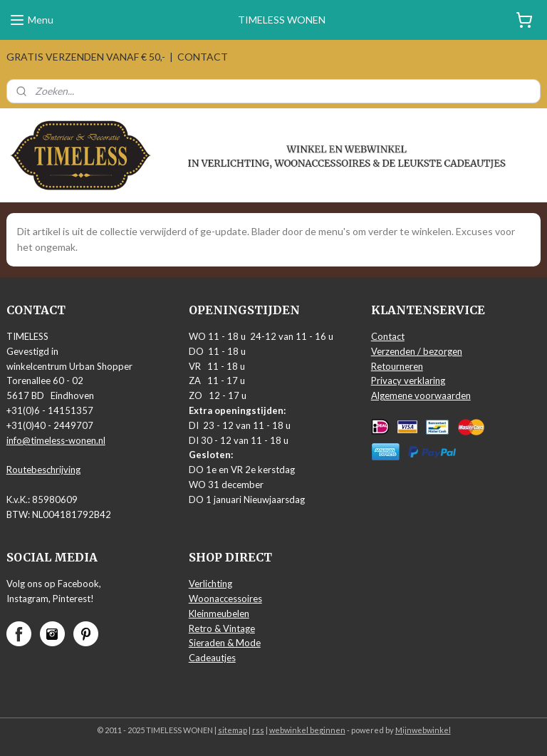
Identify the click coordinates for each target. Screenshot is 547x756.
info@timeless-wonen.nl (56, 440)
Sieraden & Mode (225, 643)
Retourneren (397, 366)
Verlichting (210, 584)
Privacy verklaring (408, 380)
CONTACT (203, 57)
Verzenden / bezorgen (417, 351)
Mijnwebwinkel (423, 730)
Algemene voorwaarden (421, 395)
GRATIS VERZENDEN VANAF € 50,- (86, 57)
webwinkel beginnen (307, 730)
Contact (388, 336)
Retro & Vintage (222, 628)
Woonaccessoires (225, 599)
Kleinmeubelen (219, 613)
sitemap (233, 730)
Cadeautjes (212, 658)
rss (258, 730)
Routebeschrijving (43, 470)
